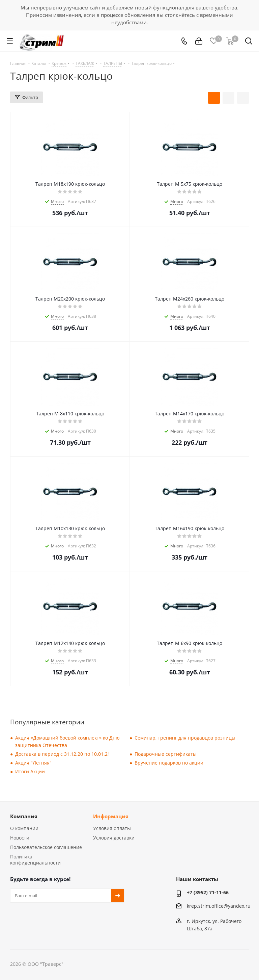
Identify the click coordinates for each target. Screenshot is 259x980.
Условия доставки (114, 838)
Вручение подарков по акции (169, 763)
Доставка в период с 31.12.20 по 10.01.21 (63, 754)
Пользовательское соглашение (46, 847)
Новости (20, 838)
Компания (24, 816)
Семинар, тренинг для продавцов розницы (185, 738)
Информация (111, 816)
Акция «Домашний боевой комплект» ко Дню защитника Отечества (67, 741)
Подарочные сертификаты (166, 754)
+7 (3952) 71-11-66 (208, 892)
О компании (24, 828)
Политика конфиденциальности (35, 860)
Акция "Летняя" (33, 763)
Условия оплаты (112, 828)
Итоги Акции (30, 771)
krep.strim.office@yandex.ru (219, 906)
